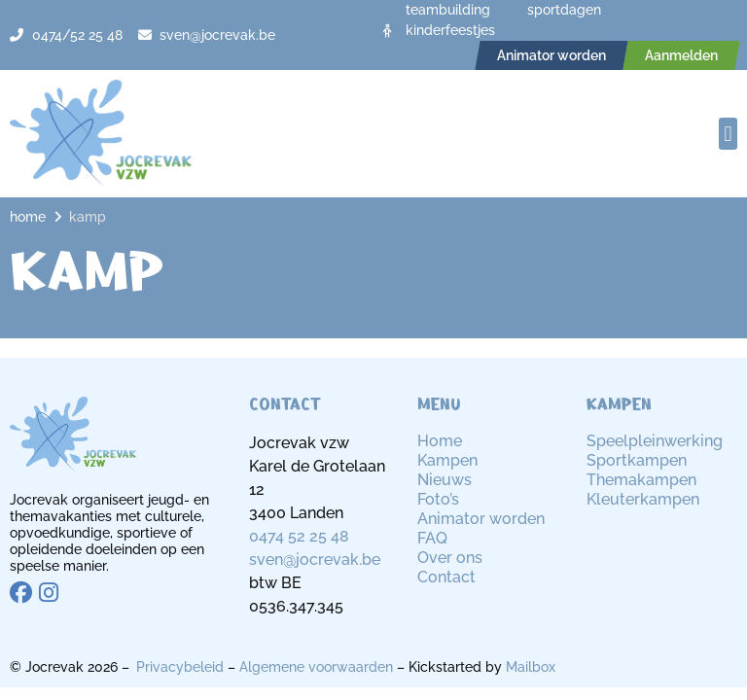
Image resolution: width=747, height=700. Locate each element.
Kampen (447, 460)
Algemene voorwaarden (316, 667)
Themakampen (641, 480)
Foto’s (438, 499)
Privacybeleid (180, 667)
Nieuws (445, 480)
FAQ (432, 538)
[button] (728, 134)
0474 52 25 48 (299, 536)
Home (28, 217)
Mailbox (531, 667)
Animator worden (481, 519)
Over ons (450, 558)
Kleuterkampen (643, 499)
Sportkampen (637, 460)
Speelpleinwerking (655, 441)
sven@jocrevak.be (315, 560)
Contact (446, 577)
